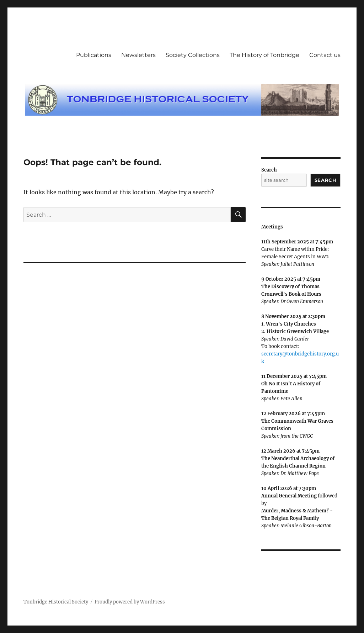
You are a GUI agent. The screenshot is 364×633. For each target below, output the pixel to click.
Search (269, 170)
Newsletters (138, 55)
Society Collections (193, 55)
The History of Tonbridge (264, 55)
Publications (94, 55)
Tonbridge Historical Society (56, 602)
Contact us (325, 55)
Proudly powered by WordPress (130, 602)
